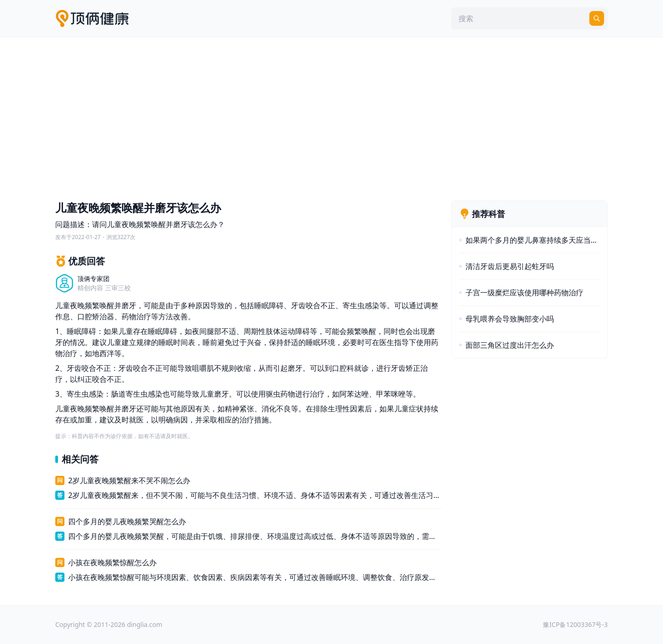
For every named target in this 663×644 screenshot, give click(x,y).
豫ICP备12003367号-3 (575, 624)
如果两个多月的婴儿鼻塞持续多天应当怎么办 (533, 240)
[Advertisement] (331, 117)
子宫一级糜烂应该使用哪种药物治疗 (524, 293)
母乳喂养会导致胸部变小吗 (510, 319)
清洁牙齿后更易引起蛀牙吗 (510, 266)
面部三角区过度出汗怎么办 (510, 345)
